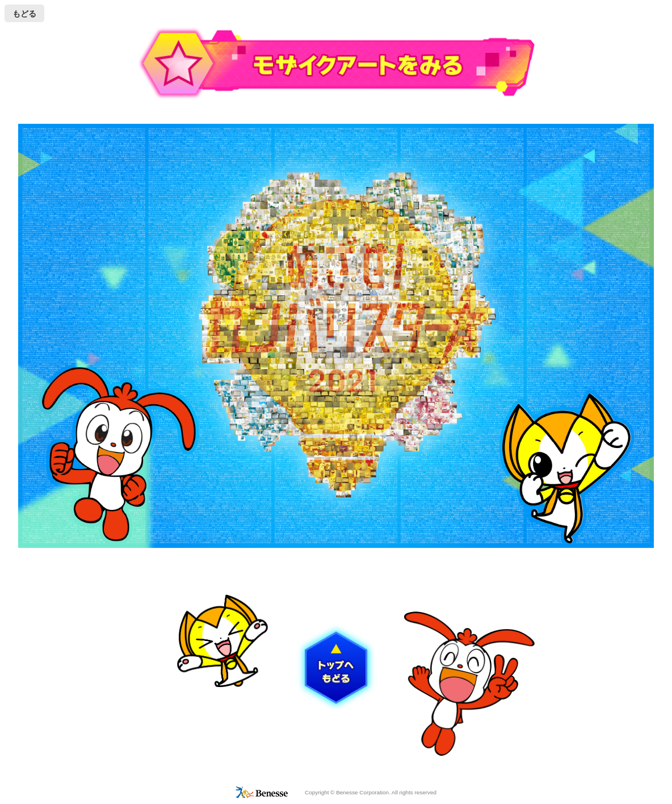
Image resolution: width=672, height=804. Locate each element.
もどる (24, 14)
